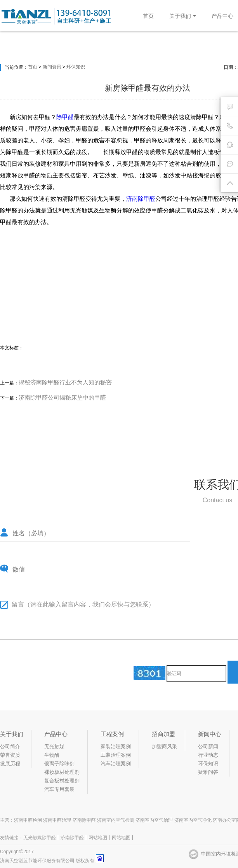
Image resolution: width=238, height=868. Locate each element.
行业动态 (208, 755)
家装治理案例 (116, 746)
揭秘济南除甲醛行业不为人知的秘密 (65, 382)
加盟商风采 (164, 746)
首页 (148, 16)
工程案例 (112, 734)
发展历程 (10, 764)
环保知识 (76, 67)
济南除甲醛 (141, 199)
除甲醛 (65, 117)
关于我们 (183, 16)
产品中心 (222, 16)
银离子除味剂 (59, 764)
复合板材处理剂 (62, 781)
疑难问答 (208, 772)
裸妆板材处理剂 (62, 772)
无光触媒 (54, 746)
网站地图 (98, 838)
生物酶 (52, 755)
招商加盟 (163, 734)
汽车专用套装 (59, 789)
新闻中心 (210, 734)
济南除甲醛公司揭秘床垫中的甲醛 (62, 397)
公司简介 (10, 746)
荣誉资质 (10, 755)
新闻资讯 (52, 67)
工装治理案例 (116, 755)
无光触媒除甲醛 (40, 838)
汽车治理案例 (116, 764)
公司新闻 (208, 746)
